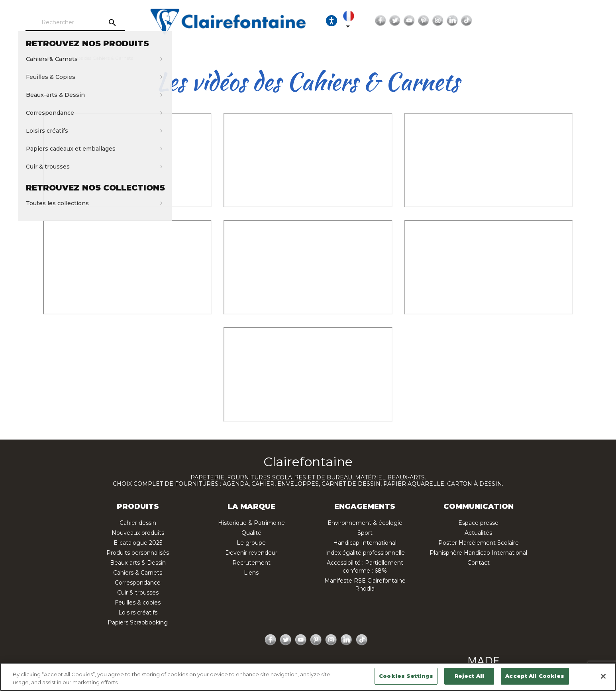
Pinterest (541, 21)
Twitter (513, 21)
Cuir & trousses (138, 593)
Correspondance (138, 583)
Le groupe (251, 543)
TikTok (585, 21)
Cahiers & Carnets (138, 573)
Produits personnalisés (138, 553)
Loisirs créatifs (138, 612)
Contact (479, 563)
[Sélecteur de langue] (463, 21)
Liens (251, 573)
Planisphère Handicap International (478, 553)
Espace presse (478, 523)
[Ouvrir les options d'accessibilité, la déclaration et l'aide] (438, 21)
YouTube (527, 21)
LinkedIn (570, 21)
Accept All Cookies (535, 676)
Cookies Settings (406, 676)
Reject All (469, 676)
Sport (365, 533)
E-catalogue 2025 (138, 543)
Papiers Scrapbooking (138, 622)
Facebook (498, 21)
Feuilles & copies (138, 603)
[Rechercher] (113, 23)
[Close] (603, 676)
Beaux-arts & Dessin (138, 563)
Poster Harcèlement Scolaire (479, 543)
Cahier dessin (138, 523)
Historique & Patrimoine (251, 523)
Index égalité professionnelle (365, 553)
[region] (308, 677)
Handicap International (365, 543)
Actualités (478, 533)
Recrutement (251, 563)
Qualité (251, 533)
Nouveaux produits (138, 533)
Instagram (556, 21)
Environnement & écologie (365, 523)
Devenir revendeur (251, 553)
